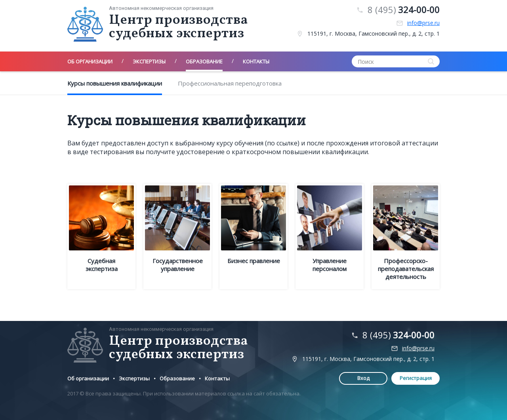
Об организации (88, 378)
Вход (363, 378)
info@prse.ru (423, 23)
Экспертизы (134, 378)
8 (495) (404, 10)
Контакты (217, 378)
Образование (177, 378)
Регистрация (416, 378)
